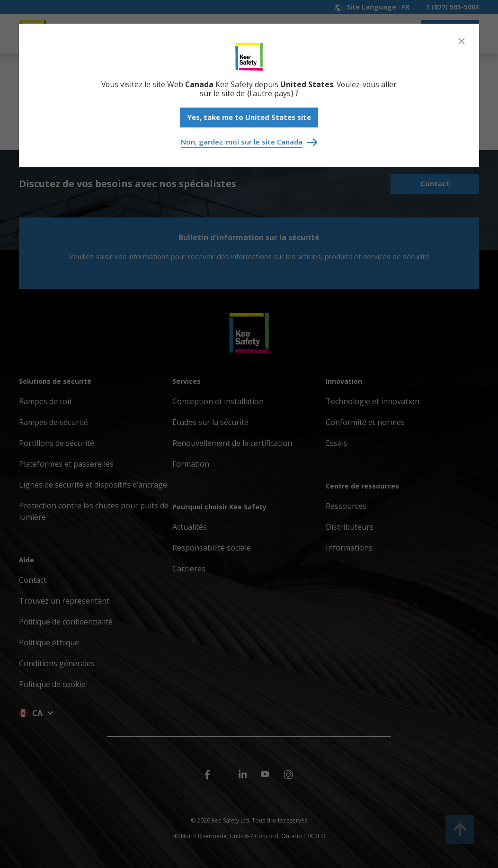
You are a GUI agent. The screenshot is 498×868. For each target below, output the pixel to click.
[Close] (462, 41)
